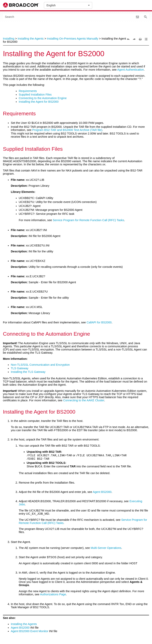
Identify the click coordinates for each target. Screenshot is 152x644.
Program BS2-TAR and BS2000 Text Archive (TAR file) (67, 130)
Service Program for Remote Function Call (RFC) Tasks (89, 220)
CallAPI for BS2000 (99, 322)
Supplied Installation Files (35, 95)
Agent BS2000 (102, 492)
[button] (137, 17)
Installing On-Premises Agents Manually (73, 39)
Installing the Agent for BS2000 (39, 102)
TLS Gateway (20, 368)
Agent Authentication (130, 70)
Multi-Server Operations (106, 548)
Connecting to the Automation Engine (43, 98)
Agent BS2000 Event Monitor (30, 631)
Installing (9, 39)
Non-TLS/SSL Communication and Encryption (40, 365)
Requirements (28, 91)
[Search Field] (76, 17)
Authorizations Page (53, 594)
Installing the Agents (31, 39)
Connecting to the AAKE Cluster (84, 400)
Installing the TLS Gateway (28, 372)
